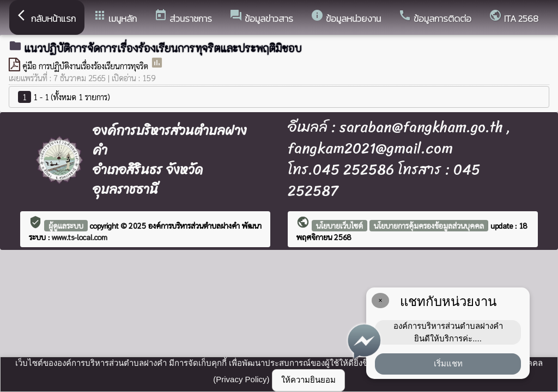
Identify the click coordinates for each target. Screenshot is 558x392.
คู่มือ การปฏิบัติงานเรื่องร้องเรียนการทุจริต (86, 66)
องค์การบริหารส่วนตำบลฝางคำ (195, 225)
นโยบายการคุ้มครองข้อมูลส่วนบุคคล (429, 225)
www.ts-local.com (80, 237)
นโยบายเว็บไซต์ (339, 225)
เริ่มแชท (448, 363)
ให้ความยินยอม (308, 380)
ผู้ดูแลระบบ (66, 225)
